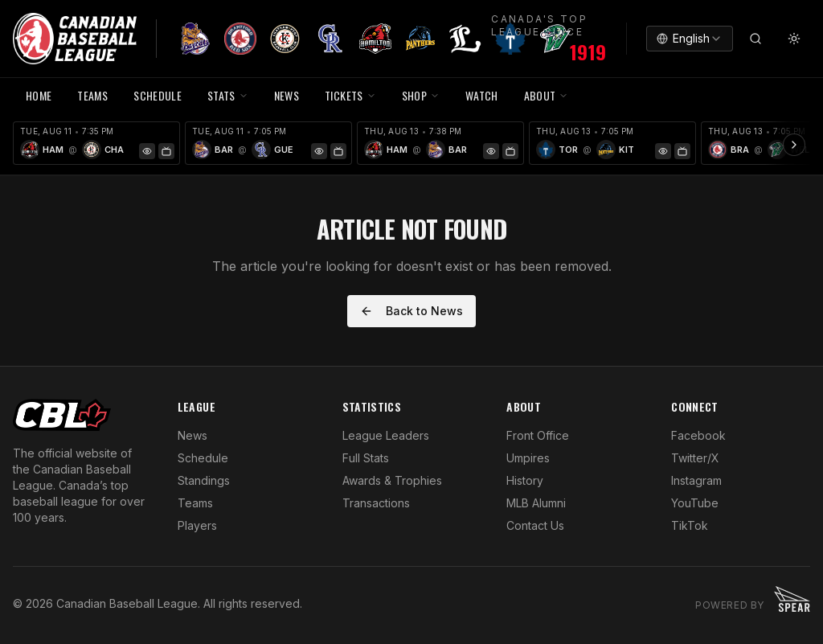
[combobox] (690, 39)
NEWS (287, 95)
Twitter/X (695, 458)
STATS (228, 95)
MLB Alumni (536, 503)
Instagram (696, 480)
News (192, 435)
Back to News (411, 311)
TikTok (690, 525)
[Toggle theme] (794, 39)
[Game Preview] (147, 151)
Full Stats (366, 458)
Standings (204, 480)
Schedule (203, 458)
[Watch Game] (166, 151)
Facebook (698, 435)
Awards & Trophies (392, 480)
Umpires (528, 458)
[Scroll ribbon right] (794, 145)
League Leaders (386, 435)
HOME (39, 95)
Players (197, 525)
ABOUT (547, 95)
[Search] (755, 39)
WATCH (482, 95)
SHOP (421, 95)
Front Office (538, 435)
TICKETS (350, 95)
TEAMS (92, 95)
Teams (195, 503)
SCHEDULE (158, 95)
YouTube (695, 503)
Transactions (376, 503)
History (525, 480)
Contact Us (535, 525)
